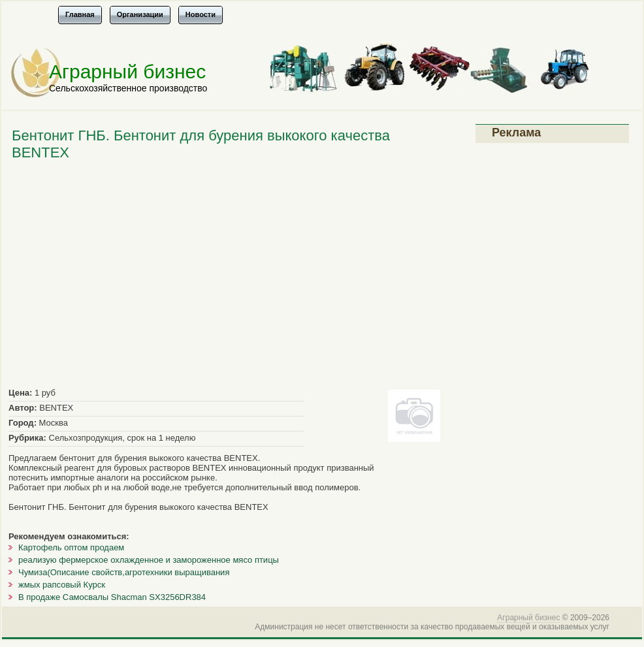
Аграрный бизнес (127, 71)
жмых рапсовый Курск (62, 585)
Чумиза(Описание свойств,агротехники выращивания (124, 572)
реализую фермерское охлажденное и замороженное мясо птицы (149, 560)
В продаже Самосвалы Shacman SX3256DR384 (112, 597)
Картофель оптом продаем (71, 547)
